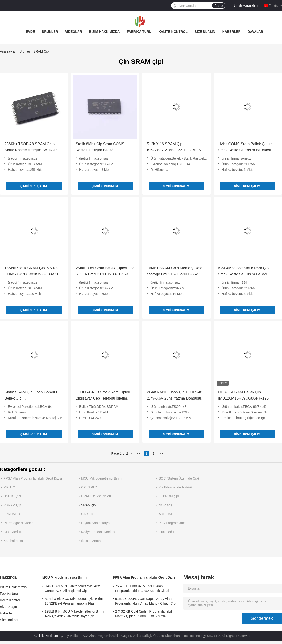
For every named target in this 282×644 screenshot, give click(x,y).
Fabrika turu (139, 32)
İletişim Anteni (91, 541)
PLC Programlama (172, 523)
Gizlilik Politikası (46, 636)
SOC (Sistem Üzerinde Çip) (179, 478)
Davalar (255, 32)
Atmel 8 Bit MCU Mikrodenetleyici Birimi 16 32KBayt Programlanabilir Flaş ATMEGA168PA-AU (74, 602)
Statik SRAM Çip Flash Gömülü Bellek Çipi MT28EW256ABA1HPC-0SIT (31, 396)
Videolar (74, 32)
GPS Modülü (13, 532)
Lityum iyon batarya (95, 523)
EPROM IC (12, 514)
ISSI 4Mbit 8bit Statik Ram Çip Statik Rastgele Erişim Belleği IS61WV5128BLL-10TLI (243, 272)
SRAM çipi (89, 505)
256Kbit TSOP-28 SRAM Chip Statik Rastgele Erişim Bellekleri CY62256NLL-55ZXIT (31, 148)
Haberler (231, 32)
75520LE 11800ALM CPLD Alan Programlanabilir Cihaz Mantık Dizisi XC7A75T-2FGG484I (142, 589)
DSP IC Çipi (12, 496)
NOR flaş (165, 505)
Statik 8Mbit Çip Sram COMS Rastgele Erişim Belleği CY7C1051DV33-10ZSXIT (100, 148)
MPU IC (9, 487)
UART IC (88, 514)
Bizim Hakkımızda (104, 32)
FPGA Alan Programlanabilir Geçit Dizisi (33, 478)
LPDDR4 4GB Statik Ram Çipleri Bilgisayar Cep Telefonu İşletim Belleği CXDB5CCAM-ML (103, 396)
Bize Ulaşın (205, 32)
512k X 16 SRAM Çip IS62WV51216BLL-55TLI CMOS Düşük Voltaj (174, 148)
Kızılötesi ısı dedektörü (175, 487)
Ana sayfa (7, 51)
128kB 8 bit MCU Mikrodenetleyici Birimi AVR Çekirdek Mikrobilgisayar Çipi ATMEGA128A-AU (74, 614)
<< (139, 453)
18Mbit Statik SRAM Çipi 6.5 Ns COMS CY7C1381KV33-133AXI (31, 271)
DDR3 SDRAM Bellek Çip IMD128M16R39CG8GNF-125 (243, 395)
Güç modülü (167, 532)
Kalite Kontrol (173, 32)
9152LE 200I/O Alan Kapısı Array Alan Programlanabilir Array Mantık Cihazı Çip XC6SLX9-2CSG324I (145, 602)
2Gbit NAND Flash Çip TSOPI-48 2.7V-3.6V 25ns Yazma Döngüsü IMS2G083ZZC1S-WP (174, 396)
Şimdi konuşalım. (246, 5)
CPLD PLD (89, 487)
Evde (30, 32)
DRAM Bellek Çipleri (96, 496)
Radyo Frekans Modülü (98, 532)
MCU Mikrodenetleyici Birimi (102, 478)
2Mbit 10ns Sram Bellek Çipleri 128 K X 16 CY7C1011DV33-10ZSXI (105, 271)
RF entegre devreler (18, 523)
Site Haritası (9, 620)
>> (161, 453)
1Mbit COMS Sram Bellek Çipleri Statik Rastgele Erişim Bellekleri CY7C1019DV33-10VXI (245, 148)
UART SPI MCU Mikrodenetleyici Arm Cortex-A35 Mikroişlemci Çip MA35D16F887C (72, 589)
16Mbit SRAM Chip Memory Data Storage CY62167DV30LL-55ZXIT (175, 271)
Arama (219, 6)
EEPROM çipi (169, 496)
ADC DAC (166, 514)
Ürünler (50, 32)
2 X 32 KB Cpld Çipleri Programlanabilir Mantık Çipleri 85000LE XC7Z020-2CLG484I (144, 614)
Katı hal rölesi (14, 541)
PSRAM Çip (12, 505)
